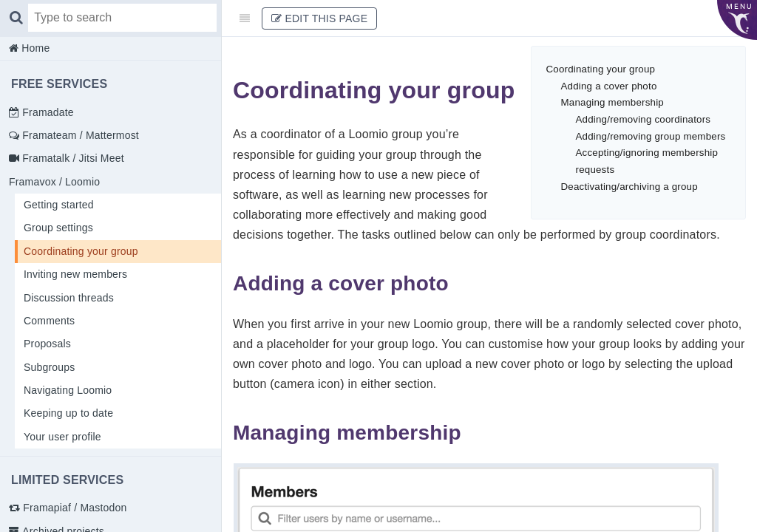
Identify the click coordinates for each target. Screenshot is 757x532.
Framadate (47, 112)
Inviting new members (75, 274)
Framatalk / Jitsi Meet (72, 158)
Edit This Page (319, 18)
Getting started (59, 205)
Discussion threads (69, 298)
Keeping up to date (68, 413)
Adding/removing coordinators (644, 119)
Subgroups (50, 367)
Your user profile (62, 437)
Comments (49, 321)
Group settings (58, 228)
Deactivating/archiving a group (629, 187)
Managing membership (612, 102)
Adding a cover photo (609, 86)
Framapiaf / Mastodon (73, 508)
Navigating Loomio (68, 390)
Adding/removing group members (651, 136)
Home (34, 48)
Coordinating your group (81, 251)
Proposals (47, 344)
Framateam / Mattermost (79, 135)
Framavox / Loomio (54, 182)
